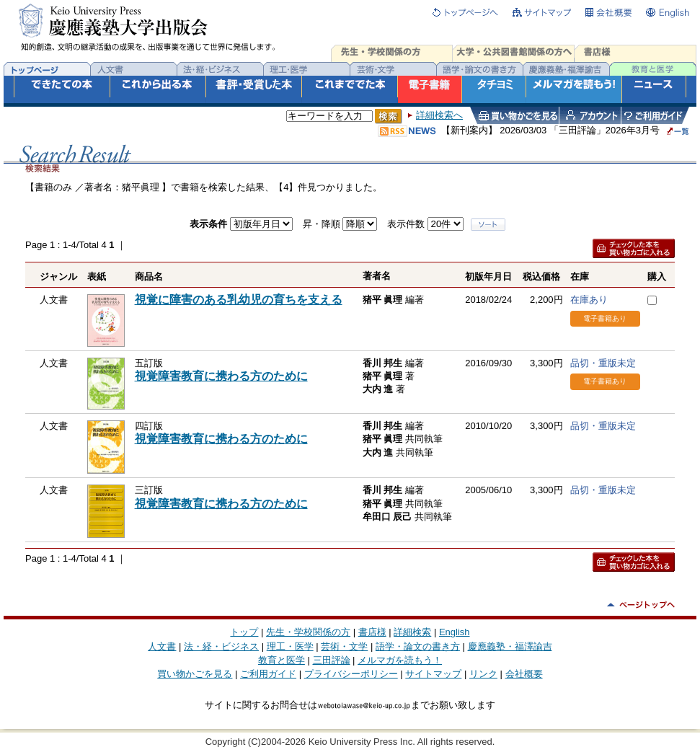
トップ (244, 632)
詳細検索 (412, 632)
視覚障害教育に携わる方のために (221, 376)
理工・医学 (290, 646)
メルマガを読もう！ (400, 660)
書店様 (372, 632)
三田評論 (332, 660)
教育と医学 (282, 660)
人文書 (162, 646)
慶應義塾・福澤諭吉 (510, 646)
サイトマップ (433, 674)
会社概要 (524, 674)
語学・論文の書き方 (418, 646)
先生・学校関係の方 (308, 632)
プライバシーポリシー (351, 674)
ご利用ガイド (268, 674)
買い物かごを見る (195, 674)
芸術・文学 (344, 646)
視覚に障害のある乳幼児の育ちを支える (239, 300)
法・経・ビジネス (221, 646)
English (455, 632)
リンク (483, 674)
